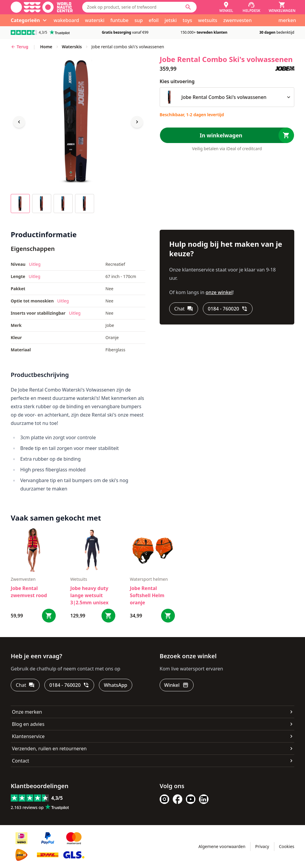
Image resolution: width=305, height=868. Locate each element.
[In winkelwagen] (227, 135)
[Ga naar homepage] (42, 7)
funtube (120, 20)
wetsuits (208, 20)
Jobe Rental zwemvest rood (29, 592)
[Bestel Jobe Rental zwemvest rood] (49, 616)
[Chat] (184, 309)
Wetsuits (79, 579)
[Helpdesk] (252, 7)
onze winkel (219, 292)
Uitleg (35, 264)
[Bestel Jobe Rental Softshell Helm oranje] (168, 616)
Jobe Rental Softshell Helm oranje (147, 595)
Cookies (287, 846)
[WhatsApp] (116, 685)
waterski (95, 20)
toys (187, 20)
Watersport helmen (149, 579)
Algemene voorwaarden (222, 846)
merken (287, 20)
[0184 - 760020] (228, 309)
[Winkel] (226, 7)
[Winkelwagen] (282, 7)
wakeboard (66, 20)
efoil (154, 20)
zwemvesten (237, 20)
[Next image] (137, 122)
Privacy (262, 846)
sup (139, 20)
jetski (171, 20)
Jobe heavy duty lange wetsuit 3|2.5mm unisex (89, 595)
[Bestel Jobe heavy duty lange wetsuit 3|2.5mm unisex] (108, 616)
